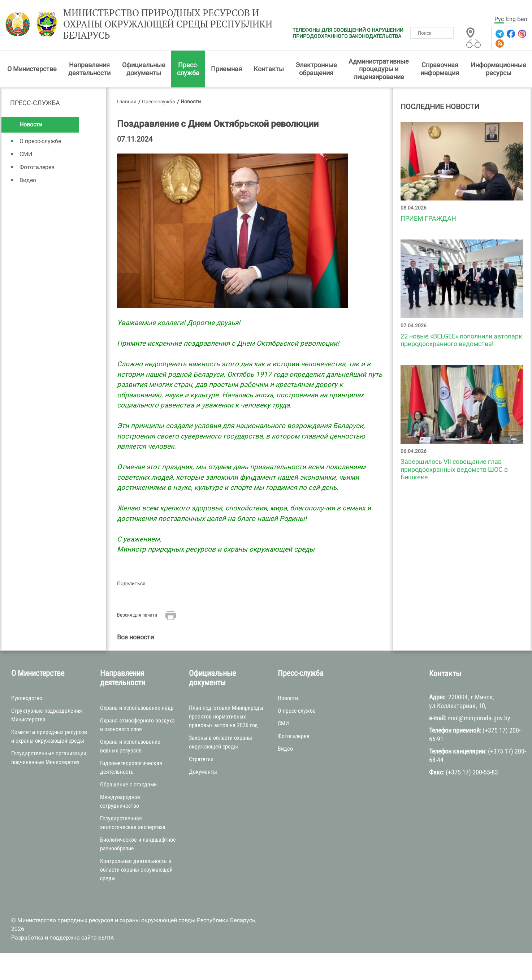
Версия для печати (137, 615)
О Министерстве (32, 69)
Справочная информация (440, 69)
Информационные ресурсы (498, 69)
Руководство (27, 698)
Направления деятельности (89, 69)
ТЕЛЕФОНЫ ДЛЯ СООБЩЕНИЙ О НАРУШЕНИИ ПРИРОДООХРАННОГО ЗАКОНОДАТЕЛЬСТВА (348, 33)
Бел (522, 19)
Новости (31, 124)
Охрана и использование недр (137, 708)
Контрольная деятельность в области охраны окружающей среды (136, 870)
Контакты (269, 69)
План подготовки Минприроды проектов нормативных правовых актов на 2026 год (226, 716)
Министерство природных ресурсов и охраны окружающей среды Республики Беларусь (168, 24)
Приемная (226, 69)
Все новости (135, 637)
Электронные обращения (316, 69)
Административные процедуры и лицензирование (379, 69)
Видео (28, 180)
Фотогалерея (37, 167)
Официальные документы (144, 69)
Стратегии (201, 759)
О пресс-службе (40, 141)
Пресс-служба (188, 69)
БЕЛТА (106, 938)
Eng (511, 19)
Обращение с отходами (128, 784)
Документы (203, 772)
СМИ (26, 154)
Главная (127, 102)
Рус (499, 19)
